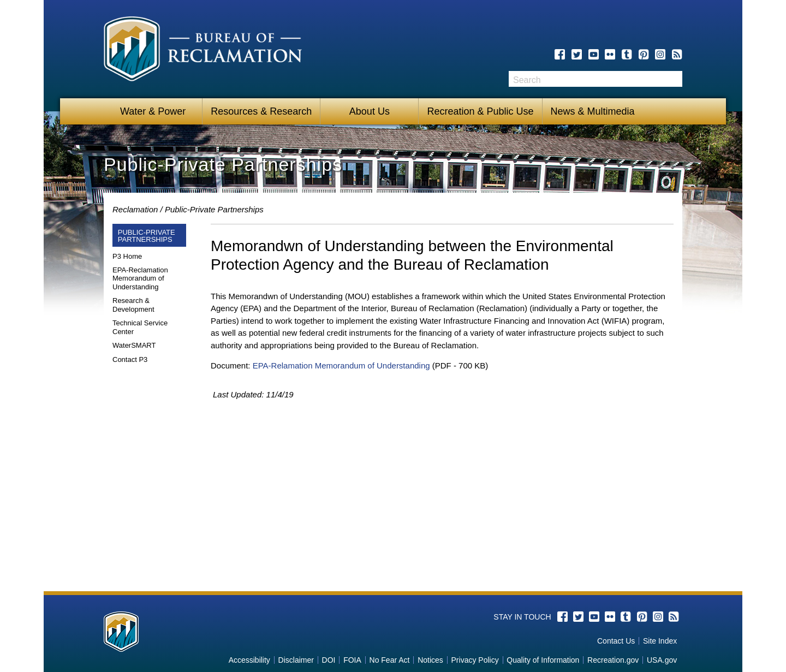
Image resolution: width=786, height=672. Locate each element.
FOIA (352, 660)
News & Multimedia (593, 111)
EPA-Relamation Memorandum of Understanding (341, 365)
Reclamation (135, 209)
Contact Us (616, 641)
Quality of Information (543, 660)
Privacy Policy (475, 660)
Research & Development (133, 305)
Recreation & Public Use (480, 111)
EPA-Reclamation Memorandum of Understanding (140, 278)
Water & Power (153, 111)
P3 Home (127, 256)
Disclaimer (296, 660)
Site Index (660, 641)
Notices (430, 660)
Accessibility (249, 660)
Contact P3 (130, 359)
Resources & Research (261, 111)
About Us (370, 111)
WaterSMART (134, 345)
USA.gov (662, 660)
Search (674, 79)
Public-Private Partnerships (214, 209)
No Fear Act (390, 660)
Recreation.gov (613, 660)
